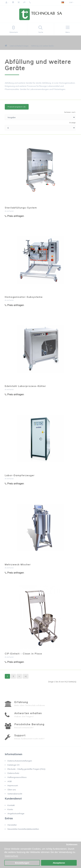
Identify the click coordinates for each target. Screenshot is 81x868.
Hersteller (12, 825)
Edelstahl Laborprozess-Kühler (25, 386)
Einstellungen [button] (22, 863)
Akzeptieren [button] (59, 863)
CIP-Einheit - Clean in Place (23, 654)
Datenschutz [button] (11, 856)
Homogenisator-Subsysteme (24, 297)
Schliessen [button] (72, 844)
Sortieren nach (70, 112)
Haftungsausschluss (17, 777)
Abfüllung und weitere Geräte (42, 46)
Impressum (13, 785)
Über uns (12, 790)
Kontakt (11, 805)
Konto (10, 809)
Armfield (9, 211)
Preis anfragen (14, 216)
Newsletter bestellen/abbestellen (23, 829)
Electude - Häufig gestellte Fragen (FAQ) (26, 769)
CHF (72, 2)
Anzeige (72, 123)
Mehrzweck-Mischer (18, 565)
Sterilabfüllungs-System (21, 208)
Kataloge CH (13, 765)
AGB (10, 781)
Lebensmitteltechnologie (19, 46)
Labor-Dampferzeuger (20, 475)
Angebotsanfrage (16, 813)
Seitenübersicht (15, 794)
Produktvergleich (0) (17, 107)
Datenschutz (13, 773)
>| (26, 676)
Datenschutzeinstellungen (20, 761)
